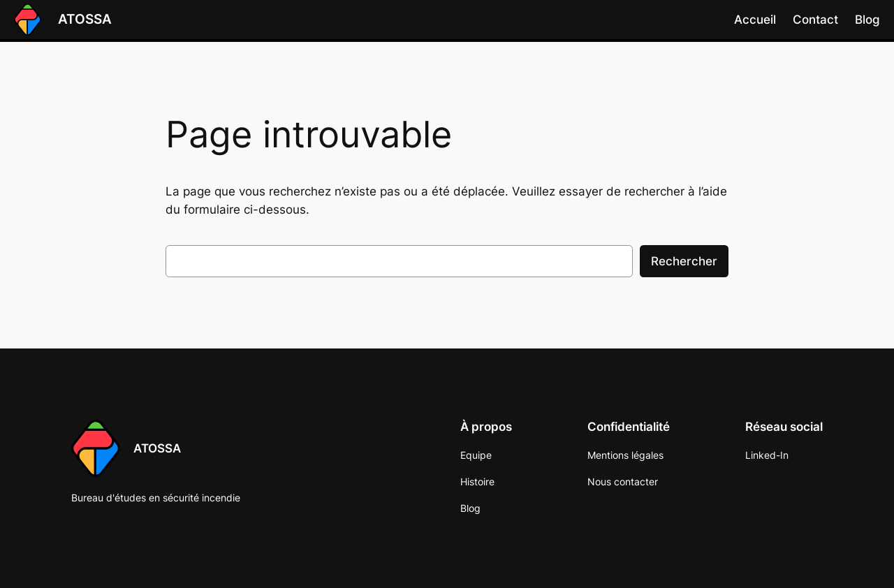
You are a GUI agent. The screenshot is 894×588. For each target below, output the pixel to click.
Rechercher (684, 261)
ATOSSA (85, 19)
